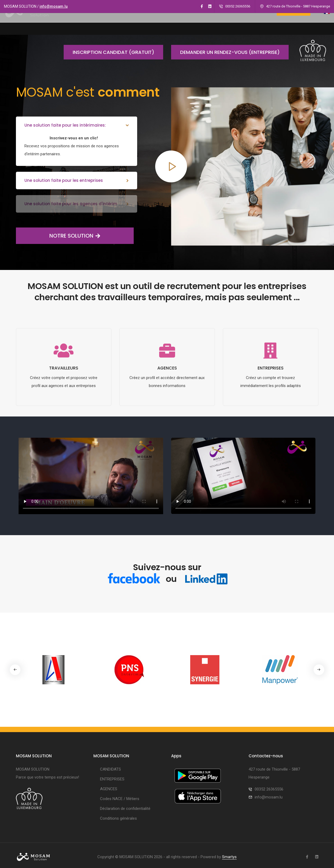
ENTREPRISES (182, 23)
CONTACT (258, 23)
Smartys (229, 854)
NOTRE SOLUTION (58, 232)
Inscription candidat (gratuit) (109, 52)
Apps (234, 23)
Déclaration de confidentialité (125, 806)
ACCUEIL (93, 23)
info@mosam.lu (54, 6)
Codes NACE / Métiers (120, 796)
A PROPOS (120, 23)
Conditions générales (118, 815)
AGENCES (211, 23)
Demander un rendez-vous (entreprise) (225, 52)
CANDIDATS (150, 23)
